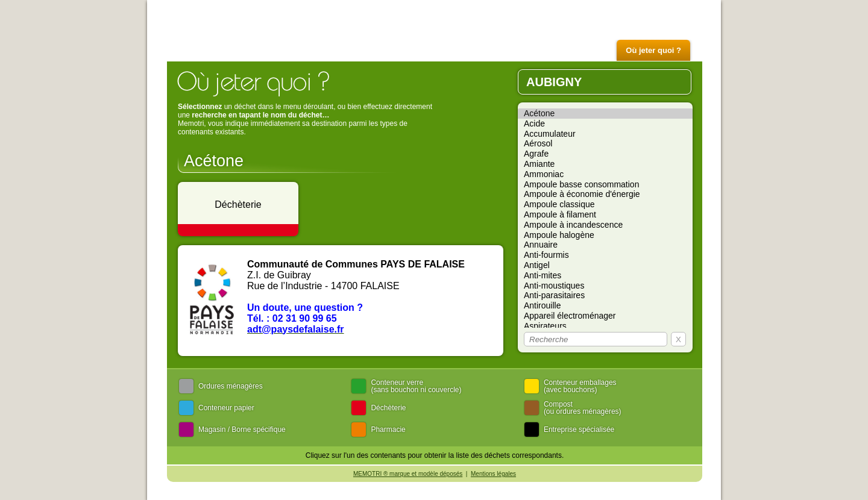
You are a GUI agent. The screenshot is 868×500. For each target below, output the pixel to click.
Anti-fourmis (605, 255)
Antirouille (605, 306)
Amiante (605, 164)
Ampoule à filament (605, 215)
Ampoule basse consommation (605, 185)
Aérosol (605, 144)
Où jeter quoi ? (653, 50)
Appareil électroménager (605, 316)
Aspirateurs (605, 326)
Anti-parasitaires (605, 295)
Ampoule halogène (605, 235)
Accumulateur (605, 134)
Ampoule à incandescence (605, 225)
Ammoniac (605, 174)
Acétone (605, 114)
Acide (605, 124)
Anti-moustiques (605, 286)
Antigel (605, 265)
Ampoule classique (605, 205)
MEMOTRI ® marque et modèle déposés (408, 474)
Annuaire (605, 245)
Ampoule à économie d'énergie (605, 194)
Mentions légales (493, 474)
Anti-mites (605, 276)
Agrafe (605, 154)
